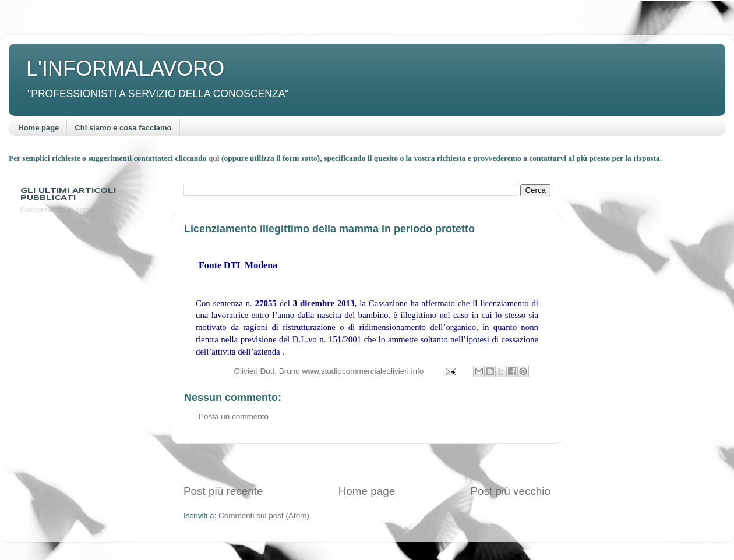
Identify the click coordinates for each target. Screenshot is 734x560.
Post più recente (223, 491)
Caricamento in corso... (61, 210)
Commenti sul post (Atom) (264, 515)
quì (215, 158)
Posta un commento (234, 417)
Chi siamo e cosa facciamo (123, 128)
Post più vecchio (510, 491)
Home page (38, 128)
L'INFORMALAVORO (125, 68)
